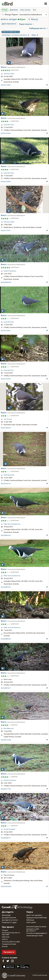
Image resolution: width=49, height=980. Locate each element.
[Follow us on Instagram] (12, 961)
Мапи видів (6, 915)
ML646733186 (6, 740)
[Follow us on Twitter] (8, 961)
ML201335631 (6, 379)
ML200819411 (6, 688)
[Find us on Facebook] (3, 961)
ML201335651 (6, 331)
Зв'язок (5, 947)
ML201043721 (6, 484)
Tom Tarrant (8, 419)
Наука (30, 912)
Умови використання (34, 936)
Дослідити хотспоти (10, 920)
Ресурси (5, 930)
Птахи (5, 10)
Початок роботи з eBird (11, 942)
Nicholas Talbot (9, 74)
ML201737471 (6, 231)
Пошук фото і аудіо (9, 922)
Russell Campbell (9, 829)
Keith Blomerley (9, 475)
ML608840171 (6, 838)
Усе (34, 10)
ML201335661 (6, 182)
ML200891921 (6, 587)
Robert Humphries (10, 271)
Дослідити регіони (9, 918)
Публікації (30, 920)
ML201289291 (6, 428)
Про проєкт (8, 927)
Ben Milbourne (9, 729)
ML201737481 (6, 85)
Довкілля (14, 10)
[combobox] (24, 15)
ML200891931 (6, 535)
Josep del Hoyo (9, 125)
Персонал (6, 937)
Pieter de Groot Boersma (12, 524)
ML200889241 (6, 639)
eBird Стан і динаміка (34, 915)
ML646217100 (6, 789)
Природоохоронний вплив (37, 918)
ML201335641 (6, 133)
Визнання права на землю (36, 927)
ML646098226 (6, 282)
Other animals (25, 10)
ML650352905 (6, 887)
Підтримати (9, 952)
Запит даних (31, 922)
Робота (5, 939)
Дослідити (8, 912)
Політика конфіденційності (37, 933)
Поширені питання (9, 944)
